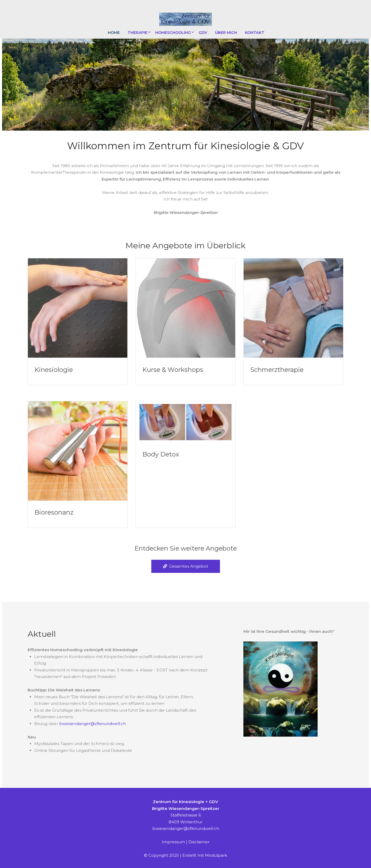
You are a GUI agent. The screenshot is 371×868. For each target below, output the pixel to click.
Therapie (137, 33)
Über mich (226, 33)
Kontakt (255, 33)
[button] (185, 125)
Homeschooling (173, 33)
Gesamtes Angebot (186, 566)
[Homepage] (185, 19)
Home (114, 33)
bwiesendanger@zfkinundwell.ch (92, 724)
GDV (203, 33)
